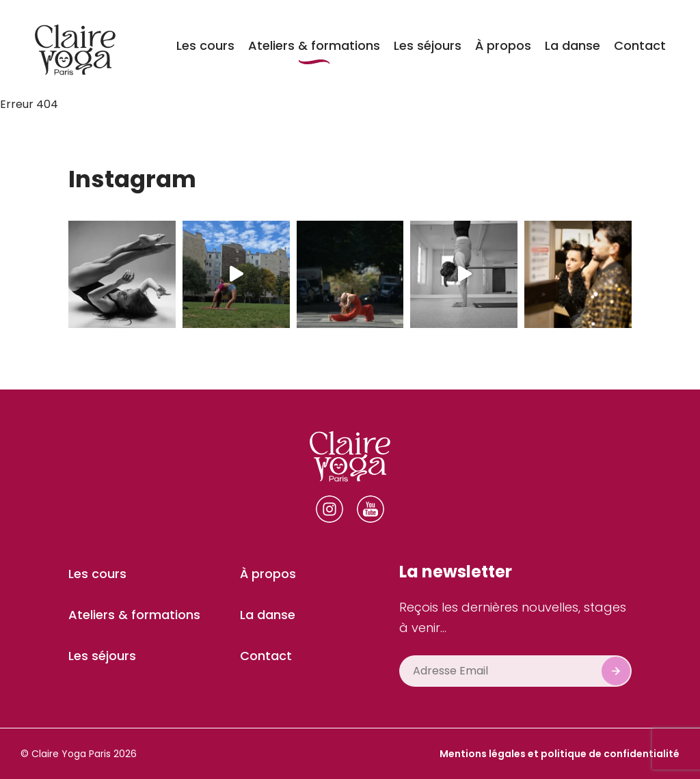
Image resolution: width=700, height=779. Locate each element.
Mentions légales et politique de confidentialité (560, 754)
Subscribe (616, 671)
